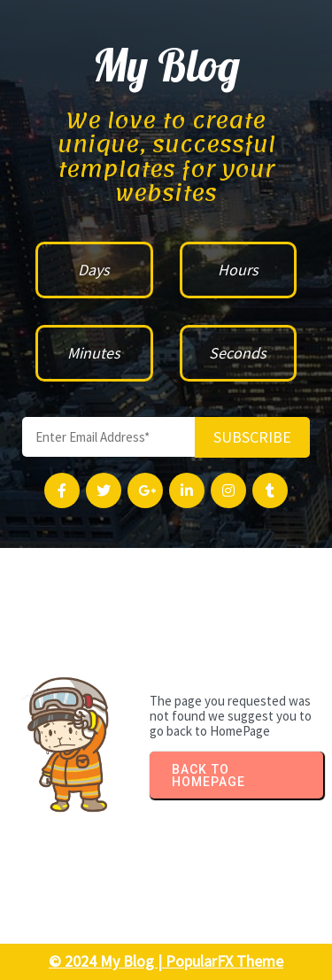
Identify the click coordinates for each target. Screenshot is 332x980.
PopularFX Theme (224, 961)
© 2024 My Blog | (107, 961)
